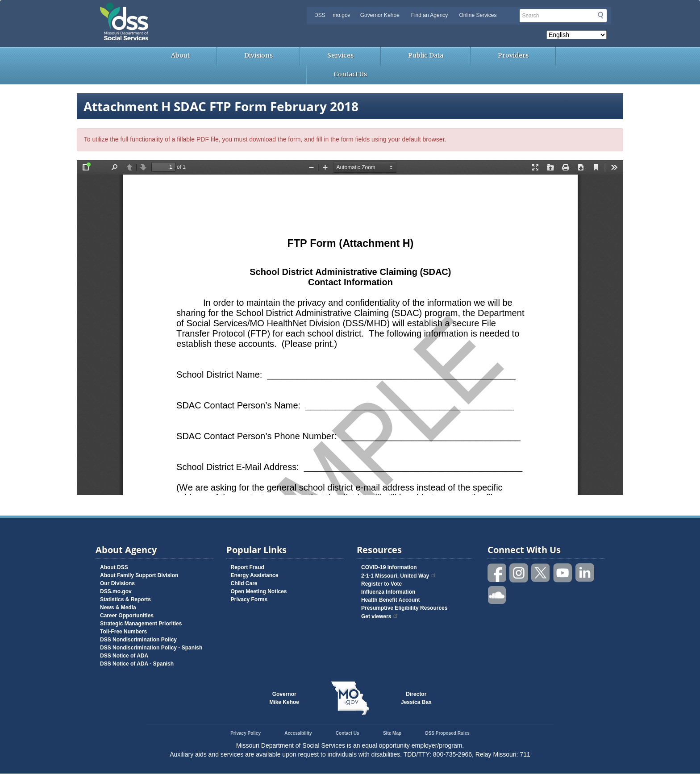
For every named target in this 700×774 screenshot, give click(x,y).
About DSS (114, 567)
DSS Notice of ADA (124, 656)
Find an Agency (430, 15)
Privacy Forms (249, 599)
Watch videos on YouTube (563, 573)
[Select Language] (577, 35)
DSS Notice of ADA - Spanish (137, 664)
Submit (600, 15)
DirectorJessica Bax (416, 698)
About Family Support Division (139, 575)
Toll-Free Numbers (123, 632)
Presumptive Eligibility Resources (404, 608)
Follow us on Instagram (519, 573)
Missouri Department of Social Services (187, 10)
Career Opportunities (127, 616)
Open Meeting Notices (259, 591)
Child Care (244, 583)
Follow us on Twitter (541, 573)
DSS (320, 15)
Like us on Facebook (497, 573)
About (180, 55)
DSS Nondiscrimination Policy (138, 640)
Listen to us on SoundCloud (497, 594)
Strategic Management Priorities (141, 624)
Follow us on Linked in (585, 573)
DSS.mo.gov (116, 591)
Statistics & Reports (125, 599)
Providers (513, 55)
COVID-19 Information (389, 567)
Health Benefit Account (391, 600)
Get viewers (380, 616)
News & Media (118, 608)
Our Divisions (117, 583)
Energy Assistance (255, 575)
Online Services (478, 15)
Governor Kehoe (380, 15)
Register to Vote (381, 584)
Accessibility (298, 733)
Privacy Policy (246, 733)
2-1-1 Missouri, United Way (399, 576)
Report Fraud (248, 567)
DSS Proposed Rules (447, 733)
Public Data (426, 55)
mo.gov (341, 15)
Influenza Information (388, 592)
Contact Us (350, 74)
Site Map (392, 733)
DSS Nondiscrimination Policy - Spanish (151, 648)
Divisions (258, 55)
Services (340, 55)
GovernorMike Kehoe (284, 698)
